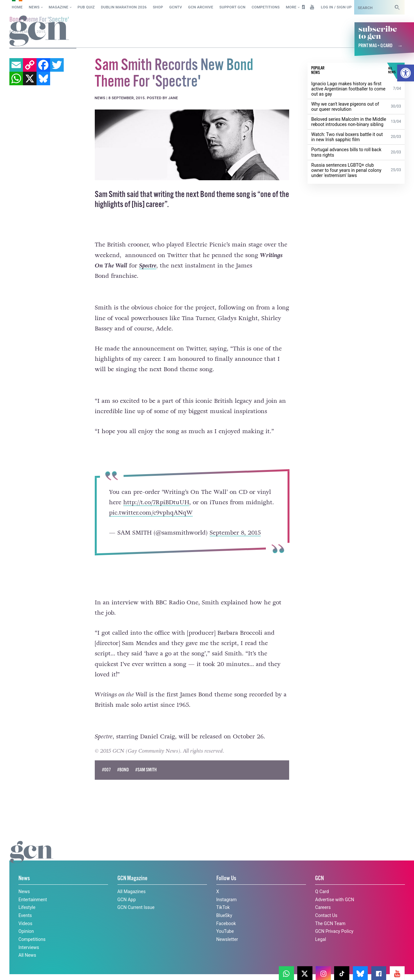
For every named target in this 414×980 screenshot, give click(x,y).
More (291, 7)
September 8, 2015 (235, 533)
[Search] (397, 7)
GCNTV (176, 7)
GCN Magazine (132, 878)
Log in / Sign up (336, 7)
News (34, 7)
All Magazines (131, 891)
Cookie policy (22, 968)
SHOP (158, 7)
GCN (319, 878)
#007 (106, 770)
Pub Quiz (86, 7)
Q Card (322, 891)
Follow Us (226, 878)
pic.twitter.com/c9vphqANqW (151, 513)
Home (17, 7)
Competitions (266, 7)
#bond (123, 770)
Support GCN (232, 7)
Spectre (148, 266)
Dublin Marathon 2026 (124, 7)
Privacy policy (64, 968)
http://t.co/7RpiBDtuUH (156, 502)
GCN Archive (201, 7)
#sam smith (146, 770)
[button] (406, 73)
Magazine (59, 7)
